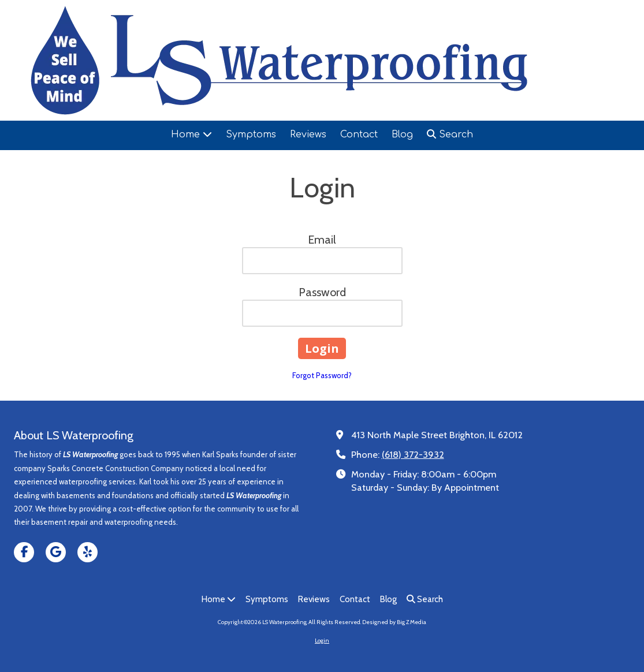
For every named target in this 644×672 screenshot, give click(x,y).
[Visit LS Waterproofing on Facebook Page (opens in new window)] (24, 552)
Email (322, 240)
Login (322, 641)
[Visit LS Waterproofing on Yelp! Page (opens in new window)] (88, 552)
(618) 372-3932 (413, 454)
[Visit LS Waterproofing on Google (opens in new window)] (56, 552)
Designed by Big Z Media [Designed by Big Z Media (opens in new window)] (394, 622)
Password (322, 292)
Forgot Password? (322, 375)
